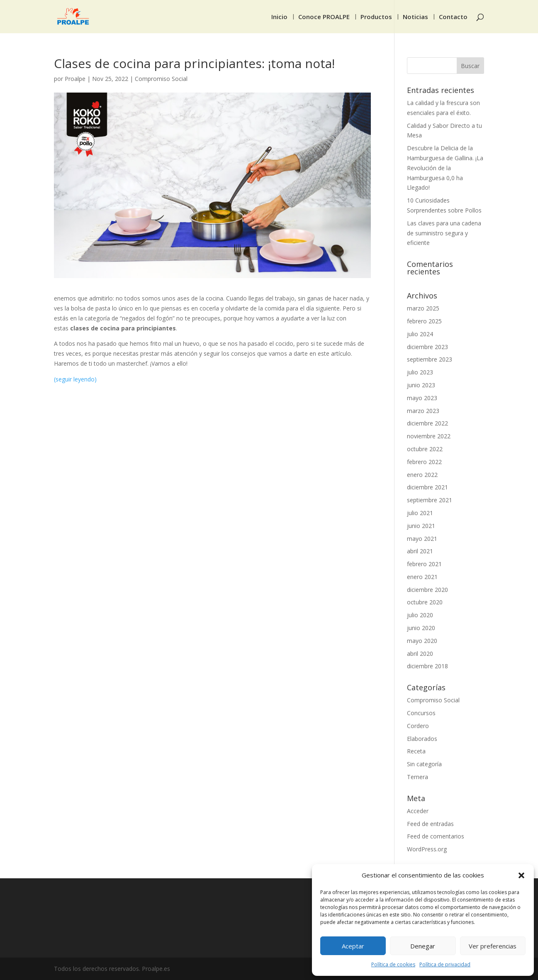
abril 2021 (420, 551)
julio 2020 (420, 615)
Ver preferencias (493, 946)
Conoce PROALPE (324, 17)
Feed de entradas (430, 824)
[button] (521, 875)
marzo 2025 (423, 308)
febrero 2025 (424, 321)
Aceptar (353, 946)
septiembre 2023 (430, 359)
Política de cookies (393, 964)
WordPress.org (427, 849)
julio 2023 (420, 372)
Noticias (415, 17)
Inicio (279, 17)
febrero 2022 (424, 462)
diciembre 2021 (427, 487)
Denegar (423, 946)
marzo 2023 (423, 411)
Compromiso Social (161, 79)
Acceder (418, 811)
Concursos (421, 713)
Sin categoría (424, 764)
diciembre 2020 (427, 590)
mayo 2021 (422, 539)
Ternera (417, 777)
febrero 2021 (424, 564)
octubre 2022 (425, 449)
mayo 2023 (422, 398)
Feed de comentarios (436, 836)
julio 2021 (420, 513)
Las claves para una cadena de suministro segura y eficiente (444, 233)
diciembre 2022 (427, 423)
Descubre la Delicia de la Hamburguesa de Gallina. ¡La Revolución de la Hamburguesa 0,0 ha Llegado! (445, 168)
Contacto (453, 17)
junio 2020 (421, 628)
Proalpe (75, 79)
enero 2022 (422, 475)
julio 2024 (420, 334)
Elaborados (422, 739)
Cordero (418, 726)
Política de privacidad (445, 964)
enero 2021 (422, 577)
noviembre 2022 (429, 436)
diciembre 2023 (427, 347)
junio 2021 (421, 526)
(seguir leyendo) (75, 379)
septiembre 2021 (430, 500)
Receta (416, 751)
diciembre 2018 (427, 666)
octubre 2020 (425, 602)
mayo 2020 (422, 641)
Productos (376, 17)
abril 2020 (420, 654)
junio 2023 (421, 385)
